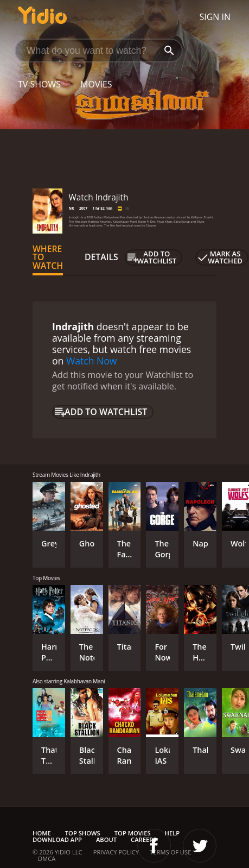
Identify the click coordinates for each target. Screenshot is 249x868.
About (106, 839)
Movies (96, 84)
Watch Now (92, 361)
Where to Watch (48, 257)
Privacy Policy (116, 852)
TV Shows (39, 84)
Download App (57, 839)
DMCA (47, 858)
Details (101, 257)
